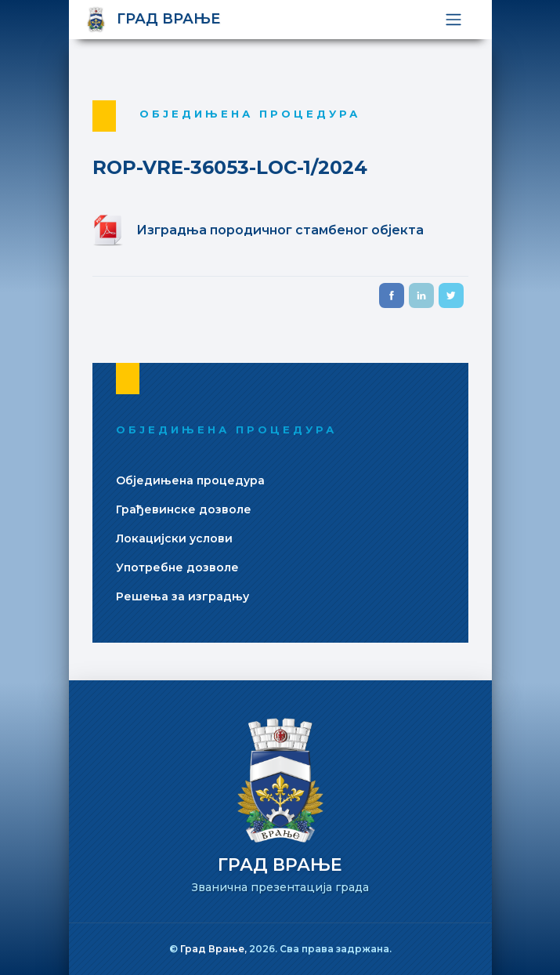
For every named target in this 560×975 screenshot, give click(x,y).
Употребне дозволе (177, 567)
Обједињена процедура (190, 480)
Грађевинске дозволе (184, 509)
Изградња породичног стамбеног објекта (280, 230)
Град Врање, (215, 949)
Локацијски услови (174, 538)
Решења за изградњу (182, 596)
